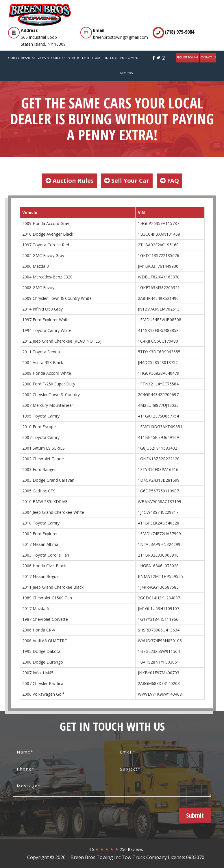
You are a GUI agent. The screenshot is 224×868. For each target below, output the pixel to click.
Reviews (126, 73)
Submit (195, 815)
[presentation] (69, 815)
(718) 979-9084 (179, 32)
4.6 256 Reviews (116, 849)
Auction (102, 58)
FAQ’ (114, 58)
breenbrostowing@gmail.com (121, 37)
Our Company (19, 58)
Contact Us (208, 57)
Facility (88, 58)
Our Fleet (61, 58)
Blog (76, 58)
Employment (130, 58)
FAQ (169, 181)
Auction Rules (70, 181)
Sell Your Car (127, 181)
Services (41, 58)
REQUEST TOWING (187, 57)
